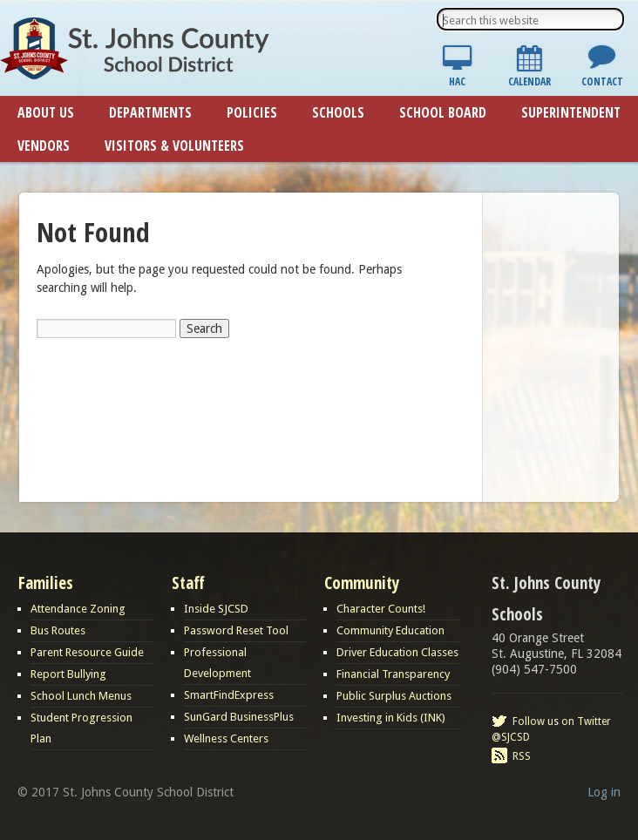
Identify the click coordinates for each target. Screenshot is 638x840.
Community (362, 583)
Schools (338, 112)
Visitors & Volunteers (174, 146)
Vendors (44, 146)
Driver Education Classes (397, 652)
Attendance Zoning (78, 609)
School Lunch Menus (81, 696)
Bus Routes (58, 630)
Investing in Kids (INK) (391, 718)
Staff (188, 583)
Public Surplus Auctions (394, 696)
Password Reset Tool (236, 630)
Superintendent (571, 112)
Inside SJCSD (216, 609)
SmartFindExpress (229, 695)
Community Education (390, 630)
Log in (604, 792)
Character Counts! (381, 609)
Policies (252, 112)
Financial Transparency (393, 674)
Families (46, 583)
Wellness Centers (226, 738)
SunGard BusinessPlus (239, 717)
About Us (46, 112)
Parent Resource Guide (87, 652)
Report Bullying (68, 674)
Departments (150, 112)
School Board (443, 112)
